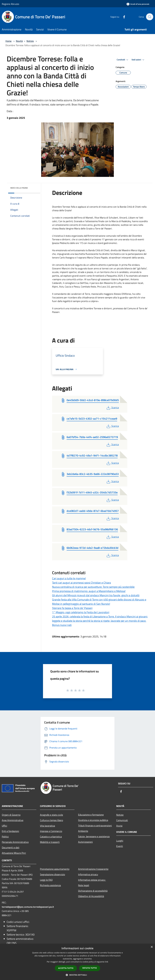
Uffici (4, 826)
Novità (19, 41)
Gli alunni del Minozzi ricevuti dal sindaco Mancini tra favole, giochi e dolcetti (96, 595)
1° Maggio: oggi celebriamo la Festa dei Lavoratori (81, 612)
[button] (77, 975)
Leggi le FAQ (46, 880)
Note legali (84, 885)
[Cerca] (150, 17)
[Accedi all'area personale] (138, 4)
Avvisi (119, 826)
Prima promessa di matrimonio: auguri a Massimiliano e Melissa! (89, 591)
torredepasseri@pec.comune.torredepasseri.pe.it (28, 907)
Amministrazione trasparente (93, 869)
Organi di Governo (11, 815)
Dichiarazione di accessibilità (93, 891)
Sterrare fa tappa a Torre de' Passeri (72, 608)
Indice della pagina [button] (19, 188)
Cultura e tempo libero (51, 820)
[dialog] (77, 962)
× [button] (152, 947)
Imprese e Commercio (51, 831)
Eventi (120, 846)
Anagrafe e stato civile (51, 815)
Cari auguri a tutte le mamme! (69, 578)
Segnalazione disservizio (52, 874)
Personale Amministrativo (15, 842)
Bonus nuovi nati (62, 625)
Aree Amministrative (13, 820)
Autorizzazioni (85, 842)
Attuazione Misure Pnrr (14, 853)
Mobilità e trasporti (50, 842)
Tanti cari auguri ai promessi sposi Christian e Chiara (81, 583)
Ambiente (83, 831)
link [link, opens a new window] (107, 962)
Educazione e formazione (91, 815)
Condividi (123, 60)
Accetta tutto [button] (66, 968)
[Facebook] (123, 17)
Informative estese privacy (92, 880)
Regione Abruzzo (10, 4)
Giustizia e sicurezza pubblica (93, 820)
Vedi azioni (138, 60)
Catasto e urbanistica (51, 837)
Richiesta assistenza (50, 885)
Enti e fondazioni (10, 831)
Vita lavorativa (47, 826)
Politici (5, 837)
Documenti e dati (11, 847)
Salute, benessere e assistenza (94, 836)
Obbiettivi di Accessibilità (91, 896)
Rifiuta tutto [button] (90, 968)
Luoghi (120, 841)
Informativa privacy (88, 874)
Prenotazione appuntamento (55, 869)
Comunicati (122, 820)
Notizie (30, 41)
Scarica (112, 407)
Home (8, 41)
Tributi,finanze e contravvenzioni (95, 826)
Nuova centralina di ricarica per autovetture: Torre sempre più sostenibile (93, 587)
